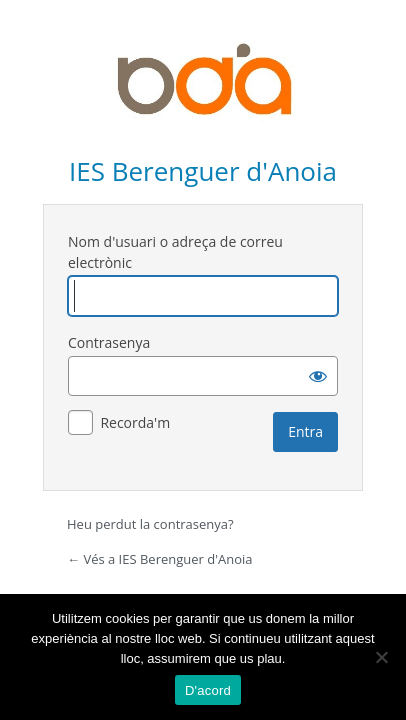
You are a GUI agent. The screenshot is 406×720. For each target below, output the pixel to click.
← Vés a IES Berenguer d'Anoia (160, 559)
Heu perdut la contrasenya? (150, 524)
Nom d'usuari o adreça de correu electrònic (175, 252)
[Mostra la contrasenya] (318, 376)
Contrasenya (109, 342)
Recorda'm (135, 422)
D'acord (208, 690)
